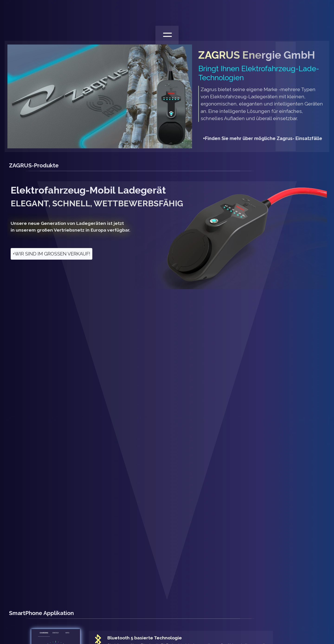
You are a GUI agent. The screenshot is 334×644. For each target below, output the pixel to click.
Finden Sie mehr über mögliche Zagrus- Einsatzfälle (263, 138)
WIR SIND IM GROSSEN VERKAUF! (51, 254)
